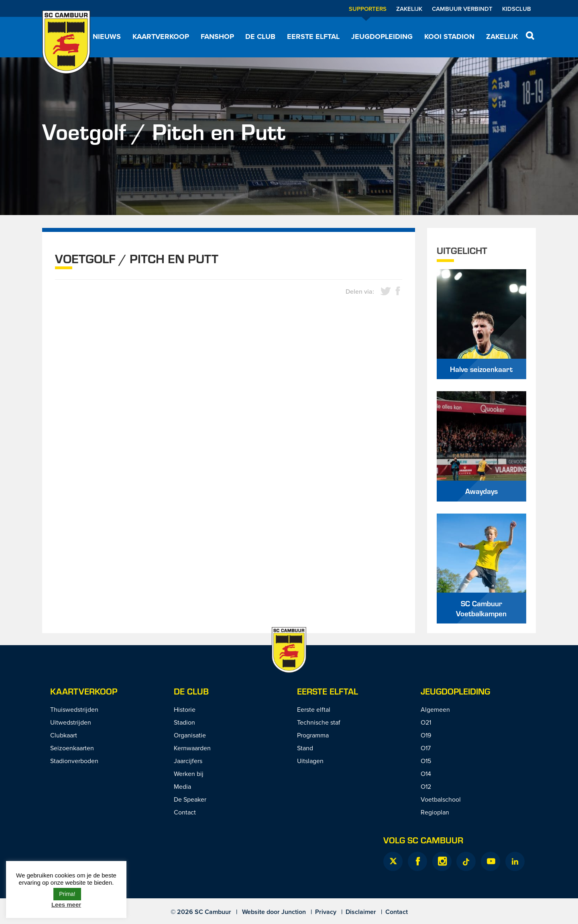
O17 (426, 748)
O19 (426, 735)
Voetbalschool (441, 799)
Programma (313, 735)
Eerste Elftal (328, 691)
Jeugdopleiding (382, 37)
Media (182, 786)
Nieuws (107, 37)
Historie (185, 709)
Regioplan (435, 812)
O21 (426, 722)
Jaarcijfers (188, 761)
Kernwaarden (192, 748)
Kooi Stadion (449, 37)
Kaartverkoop (161, 37)
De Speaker (190, 799)
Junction (294, 912)
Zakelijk (409, 9)
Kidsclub (517, 9)
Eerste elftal (313, 37)
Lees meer (66, 905)
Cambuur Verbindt (462, 9)
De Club (260, 37)
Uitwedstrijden (71, 722)
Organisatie (190, 735)
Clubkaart (64, 735)
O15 (426, 761)
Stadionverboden (74, 761)
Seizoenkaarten (72, 748)
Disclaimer (361, 912)
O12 (426, 786)
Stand (305, 748)
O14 (426, 774)
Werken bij (189, 774)
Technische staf (319, 722)
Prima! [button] (67, 894)
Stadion (184, 722)
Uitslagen (310, 761)
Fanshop (217, 37)
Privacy (326, 912)
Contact (185, 812)
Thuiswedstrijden (74, 709)
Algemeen (435, 709)
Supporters (368, 9)
